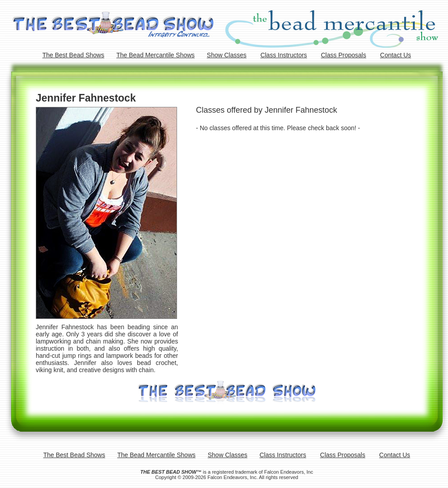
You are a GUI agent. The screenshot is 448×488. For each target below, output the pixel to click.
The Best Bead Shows (74, 55)
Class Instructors (283, 55)
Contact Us (395, 55)
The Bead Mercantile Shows (155, 55)
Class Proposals (344, 55)
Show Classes (227, 55)
